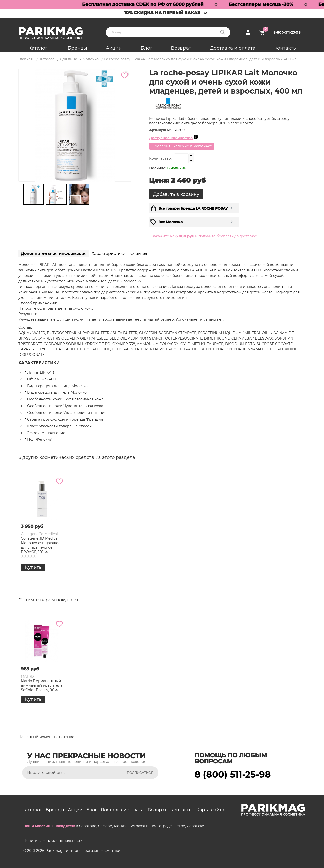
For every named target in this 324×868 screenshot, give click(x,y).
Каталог (38, 48)
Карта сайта (210, 810)
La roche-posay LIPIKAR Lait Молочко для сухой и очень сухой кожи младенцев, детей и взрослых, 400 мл (41, 550)
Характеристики (109, 253)
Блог (146, 48)
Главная (25, 59)
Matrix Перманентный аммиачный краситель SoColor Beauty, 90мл (89, 685)
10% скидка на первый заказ (162, 13)
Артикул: (158, 130)
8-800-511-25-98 (287, 32)
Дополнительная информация (54, 253)
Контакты (285, 48)
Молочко (91, 59)
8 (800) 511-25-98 (233, 774)
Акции (114, 48)
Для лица (68, 59)
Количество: (160, 158)
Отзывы (139, 253)
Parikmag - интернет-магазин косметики (83, 851)
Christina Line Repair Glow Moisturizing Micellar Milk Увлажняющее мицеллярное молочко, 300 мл (86, 550)
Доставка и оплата (233, 48)
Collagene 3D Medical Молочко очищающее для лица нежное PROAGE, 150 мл (230, 545)
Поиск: (223, 32)
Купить (33, 576)
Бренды (77, 48)
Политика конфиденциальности (53, 841)
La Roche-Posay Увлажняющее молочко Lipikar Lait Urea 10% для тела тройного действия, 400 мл (134, 550)
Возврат (181, 48)
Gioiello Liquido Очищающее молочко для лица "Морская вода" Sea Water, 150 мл (183, 545)
